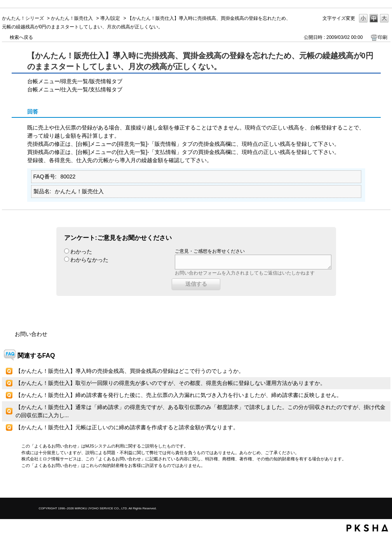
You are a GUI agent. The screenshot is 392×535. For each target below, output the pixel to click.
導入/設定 (110, 18)
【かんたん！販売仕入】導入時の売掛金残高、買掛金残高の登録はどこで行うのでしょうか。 (130, 371)
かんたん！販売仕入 (72, 18)
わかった (81, 252)
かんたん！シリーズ (23, 18)
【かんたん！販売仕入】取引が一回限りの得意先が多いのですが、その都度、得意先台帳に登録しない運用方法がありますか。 (171, 383)
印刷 (383, 37)
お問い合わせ (31, 334)
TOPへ (371, 485)
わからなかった (89, 260)
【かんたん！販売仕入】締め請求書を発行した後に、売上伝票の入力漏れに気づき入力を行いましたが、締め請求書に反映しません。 (179, 395)
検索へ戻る (21, 37)
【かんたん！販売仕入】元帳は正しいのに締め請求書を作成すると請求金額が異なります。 (127, 427)
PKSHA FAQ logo (367, 528)
